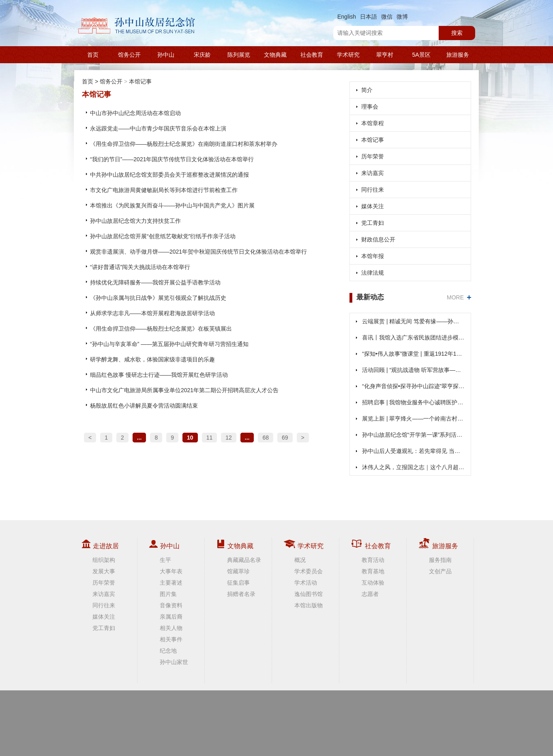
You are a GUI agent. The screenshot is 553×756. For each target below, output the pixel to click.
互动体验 (373, 583)
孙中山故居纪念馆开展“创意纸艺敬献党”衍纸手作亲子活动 (163, 236)
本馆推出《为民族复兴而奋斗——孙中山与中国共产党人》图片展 (172, 205)
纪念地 (168, 651)
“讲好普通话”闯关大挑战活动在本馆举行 (140, 267)
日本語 (369, 17)
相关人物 (171, 628)
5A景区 (421, 55)
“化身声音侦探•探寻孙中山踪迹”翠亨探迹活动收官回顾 (413, 386)
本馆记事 (140, 81)
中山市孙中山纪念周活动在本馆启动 (135, 113)
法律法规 (373, 273)
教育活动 (373, 560)
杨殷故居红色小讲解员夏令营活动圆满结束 (144, 406)
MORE (455, 297)
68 (266, 438)
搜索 (457, 33)
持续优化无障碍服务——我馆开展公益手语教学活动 (155, 282)
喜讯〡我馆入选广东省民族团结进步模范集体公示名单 (413, 337)
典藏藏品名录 (244, 560)
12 (229, 438)
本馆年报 (373, 256)
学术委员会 (309, 571)
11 (210, 438)
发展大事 (104, 571)
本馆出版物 (309, 605)
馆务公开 (129, 55)
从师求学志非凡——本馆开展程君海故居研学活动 (152, 313)
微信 (387, 17)
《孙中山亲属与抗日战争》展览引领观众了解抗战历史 (158, 298)
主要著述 (171, 583)
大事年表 (171, 571)
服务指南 (440, 560)
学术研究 (348, 55)
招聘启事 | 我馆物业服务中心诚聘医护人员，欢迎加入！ (413, 402)
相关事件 (171, 639)
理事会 (370, 107)
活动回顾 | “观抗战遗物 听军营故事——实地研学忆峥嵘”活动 (413, 370)
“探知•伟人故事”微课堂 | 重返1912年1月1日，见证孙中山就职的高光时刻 (413, 354)
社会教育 (312, 55)
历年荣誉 (373, 156)
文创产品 (440, 571)
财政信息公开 (378, 239)
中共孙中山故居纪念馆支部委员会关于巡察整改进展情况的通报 (169, 175)
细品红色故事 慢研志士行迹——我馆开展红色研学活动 (159, 375)
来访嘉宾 (373, 173)
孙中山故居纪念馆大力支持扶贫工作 (135, 221)
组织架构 (104, 560)
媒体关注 (373, 206)
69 (285, 438)
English (347, 17)
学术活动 (306, 583)
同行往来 (373, 190)
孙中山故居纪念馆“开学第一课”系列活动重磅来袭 (413, 435)
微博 (402, 17)
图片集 (168, 594)
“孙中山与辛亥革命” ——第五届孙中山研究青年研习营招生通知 (169, 344)
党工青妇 (373, 223)
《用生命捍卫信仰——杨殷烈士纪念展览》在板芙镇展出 (161, 329)
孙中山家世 (174, 662)
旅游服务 (458, 55)
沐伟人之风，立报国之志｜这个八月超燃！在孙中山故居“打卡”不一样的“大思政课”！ (413, 467)
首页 (93, 55)
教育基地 (373, 571)
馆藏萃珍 (238, 571)
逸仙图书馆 (309, 594)
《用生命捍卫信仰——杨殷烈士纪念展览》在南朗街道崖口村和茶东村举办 (184, 144)
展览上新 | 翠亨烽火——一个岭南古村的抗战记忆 (413, 419)
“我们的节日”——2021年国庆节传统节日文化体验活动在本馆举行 (172, 159)
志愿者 (370, 594)
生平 (165, 560)
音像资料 (171, 605)
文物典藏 (275, 55)
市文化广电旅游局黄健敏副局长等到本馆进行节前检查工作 (164, 190)
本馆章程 (373, 123)
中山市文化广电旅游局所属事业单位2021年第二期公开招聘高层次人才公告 (184, 390)
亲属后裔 (171, 617)
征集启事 (238, 583)
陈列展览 (239, 55)
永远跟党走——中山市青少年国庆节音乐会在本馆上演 (158, 128)
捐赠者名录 (241, 594)
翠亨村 (385, 55)
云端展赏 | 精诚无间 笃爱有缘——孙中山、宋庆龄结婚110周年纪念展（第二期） (413, 321)
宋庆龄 (202, 55)
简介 (367, 90)
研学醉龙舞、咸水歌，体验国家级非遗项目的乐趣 (152, 359)
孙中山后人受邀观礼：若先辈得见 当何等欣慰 (413, 451)
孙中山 (166, 55)
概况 (300, 560)
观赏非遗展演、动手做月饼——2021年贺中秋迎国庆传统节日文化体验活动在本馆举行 (198, 252)
